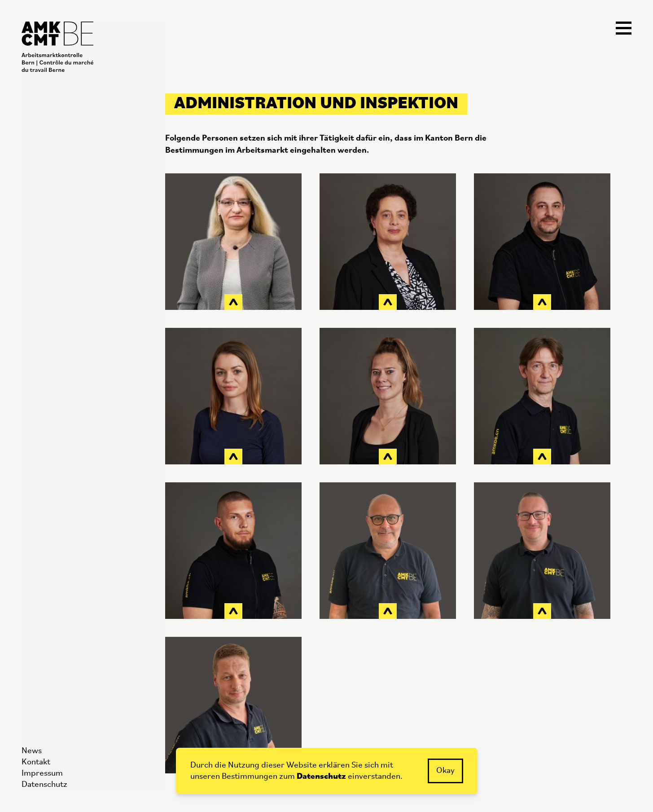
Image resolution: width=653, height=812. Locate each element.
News (32, 751)
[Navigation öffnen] (624, 29)
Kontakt (36, 762)
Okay (445, 771)
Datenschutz (44, 785)
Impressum (42, 774)
